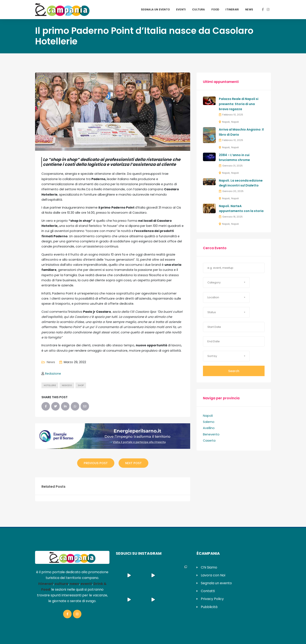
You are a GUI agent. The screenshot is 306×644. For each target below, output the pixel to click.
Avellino (209, 428)
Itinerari (232, 9)
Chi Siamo (209, 567)
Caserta (209, 441)
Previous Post (96, 463)
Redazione (53, 374)
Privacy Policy (212, 599)
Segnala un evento (155, 9)
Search (234, 371)
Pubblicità (209, 607)
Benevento (211, 434)
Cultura (198, 9)
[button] (226, 283)
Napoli (226, 122)
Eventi (181, 9)
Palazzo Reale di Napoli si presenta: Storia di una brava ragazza (239, 104)
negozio (67, 385)
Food (215, 9)
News (249, 9)
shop (81, 385)
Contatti (208, 591)
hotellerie (50, 385)
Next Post (133, 463)
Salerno (209, 422)
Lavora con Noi (213, 575)
